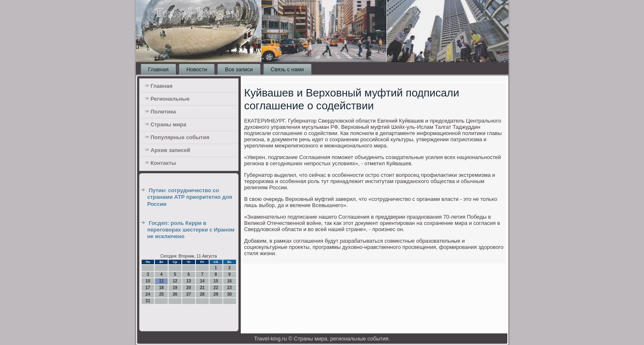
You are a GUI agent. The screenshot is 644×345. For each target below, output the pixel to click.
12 (175, 281)
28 (202, 294)
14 (202, 281)
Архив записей (171, 150)
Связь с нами (287, 69)
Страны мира (169, 124)
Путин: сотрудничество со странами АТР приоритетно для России (190, 197)
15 (216, 281)
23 (229, 288)
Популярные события (180, 137)
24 (148, 294)
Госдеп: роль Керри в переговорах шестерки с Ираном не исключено (191, 230)
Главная (158, 69)
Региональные (170, 99)
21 (202, 288)
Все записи (239, 69)
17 (148, 288)
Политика (163, 112)
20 (189, 288)
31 (148, 301)
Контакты (163, 163)
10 (148, 281)
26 (175, 294)
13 (189, 281)
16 (229, 281)
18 (161, 288)
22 (216, 288)
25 (161, 294)
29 (216, 294)
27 (189, 294)
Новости (197, 69)
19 (175, 288)
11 (161, 281)
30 (229, 294)
